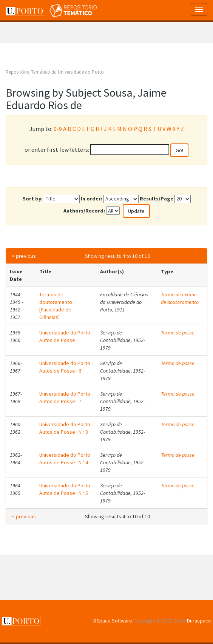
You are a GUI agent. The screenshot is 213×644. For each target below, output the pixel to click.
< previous (24, 256)
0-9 (58, 129)
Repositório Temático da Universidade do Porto (55, 72)
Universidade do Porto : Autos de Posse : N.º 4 (66, 459)
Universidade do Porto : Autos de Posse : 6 (66, 367)
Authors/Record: (84, 211)
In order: (92, 199)
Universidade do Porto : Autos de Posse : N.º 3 (66, 428)
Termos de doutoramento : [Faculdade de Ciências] (57, 306)
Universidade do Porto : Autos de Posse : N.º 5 (66, 489)
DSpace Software (113, 621)
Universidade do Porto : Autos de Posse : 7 (66, 397)
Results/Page (157, 199)
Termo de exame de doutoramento (180, 298)
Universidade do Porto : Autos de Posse (66, 336)
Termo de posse (178, 333)
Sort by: (33, 199)
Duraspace (199, 621)
